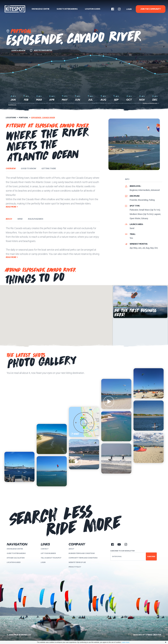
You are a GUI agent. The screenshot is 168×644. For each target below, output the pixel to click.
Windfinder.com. (12, 105)
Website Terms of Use (77, 562)
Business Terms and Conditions (82, 553)
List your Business (48, 553)
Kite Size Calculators (16, 558)
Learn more (125, 642)
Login (129, 9)
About (71, 549)
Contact (45, 549)
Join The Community (151, 9)
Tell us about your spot (51, 558)
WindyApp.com (153, 103)
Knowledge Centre (41, 9)
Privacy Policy (75, 567)
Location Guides (93, 9)
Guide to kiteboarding (67, 9)
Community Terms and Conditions (83, 558)
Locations (11, 118)
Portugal (24, 118)
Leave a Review (18, 50)
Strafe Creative (153, 635)
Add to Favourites (43, 50)
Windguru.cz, (146, 103)
